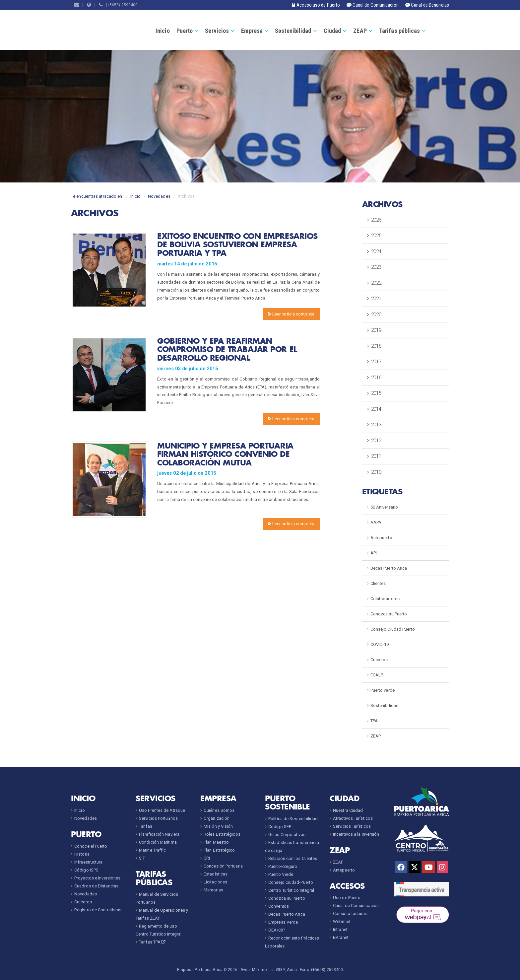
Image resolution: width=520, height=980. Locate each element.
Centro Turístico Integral (291, 890)
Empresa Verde (283, 922)
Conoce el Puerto (91, 846)
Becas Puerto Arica (389, 568)
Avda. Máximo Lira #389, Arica (269, 970)
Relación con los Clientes (293, 858)
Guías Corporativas (287, 835)
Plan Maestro (216, 842)
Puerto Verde (281, 874)
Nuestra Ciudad (348, 810)
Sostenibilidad (293, 31)
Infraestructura (89, 862)
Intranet (340, 929)
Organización (217, 818)
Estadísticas (216, 874)
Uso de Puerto (347, 898)
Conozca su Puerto (389, 614)
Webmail (342, 921)
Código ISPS (86, 870)
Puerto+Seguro (283, 866)
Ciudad (332, 31)
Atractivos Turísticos (353, 818)
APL (374, 553)
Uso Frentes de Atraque (162, 810)
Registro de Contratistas (98, 910)
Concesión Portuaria (223, 866)
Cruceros (379, 660)
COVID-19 (380, 644)
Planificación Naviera (159, 834)
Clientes (378, 583)
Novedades (159, 196)
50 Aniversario (384, 507)
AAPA (376, 522)
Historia (82, 854)
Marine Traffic (152, 850)
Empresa (252, 31)
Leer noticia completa (291, 314)
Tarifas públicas (400, 31)
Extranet (341, 937)
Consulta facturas (350, 913)
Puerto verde (383, 690)
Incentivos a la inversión (356, 834)
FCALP (377, 675)
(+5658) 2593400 (118, 5)
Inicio (163, 31)
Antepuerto (381, 538)
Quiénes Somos (219, 810)
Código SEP (280, 827)
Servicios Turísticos (352, 826)
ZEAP (360, 31)
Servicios (217, 31)
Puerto (185, 31)
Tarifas (146, 826)
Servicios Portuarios (158, 818)
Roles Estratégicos (222, 834)
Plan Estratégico (219, 850)
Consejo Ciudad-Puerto (291, 882)
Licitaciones (215, 882)
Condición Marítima (158, 842)
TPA (374, 721)
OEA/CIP (276, 930)
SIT (142, 858)
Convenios (279, 906)
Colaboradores (385, 599)
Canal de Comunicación (356, 906)
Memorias (213, 890)
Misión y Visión (218, 826)
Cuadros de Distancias (96, 886)
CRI (207, 858)
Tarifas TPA (153, 942)
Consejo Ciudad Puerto (393, 629)
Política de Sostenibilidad (293, 819)
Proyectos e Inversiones (97, 878)
